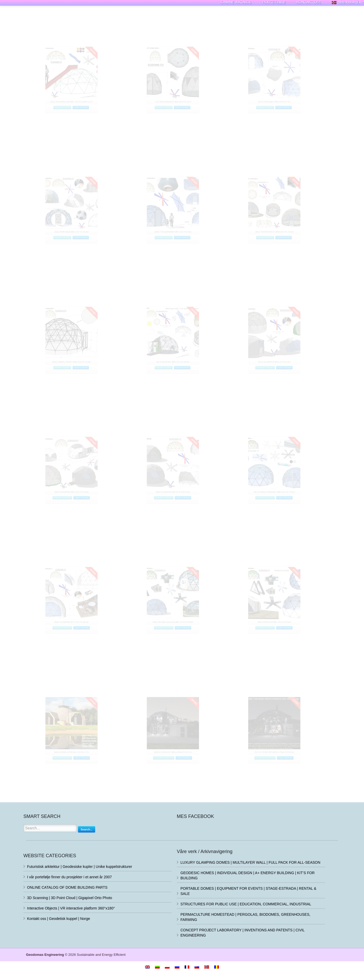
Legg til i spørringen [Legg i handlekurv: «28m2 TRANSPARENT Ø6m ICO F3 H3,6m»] (291, 260)
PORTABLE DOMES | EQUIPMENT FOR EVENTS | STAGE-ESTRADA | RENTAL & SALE (248, 891)
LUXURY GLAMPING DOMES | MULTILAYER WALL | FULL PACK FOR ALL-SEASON (250, 862)
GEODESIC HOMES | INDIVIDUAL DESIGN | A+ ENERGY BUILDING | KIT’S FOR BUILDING (248, 875)
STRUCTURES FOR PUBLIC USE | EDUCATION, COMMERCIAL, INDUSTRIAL (246, 904)
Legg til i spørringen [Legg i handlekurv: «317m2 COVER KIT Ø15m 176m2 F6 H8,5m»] (294, 781)
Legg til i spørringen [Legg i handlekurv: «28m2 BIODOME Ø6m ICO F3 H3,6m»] (190, 390)
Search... (87, 829)
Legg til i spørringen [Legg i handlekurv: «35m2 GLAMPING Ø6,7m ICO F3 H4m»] (191, 521)
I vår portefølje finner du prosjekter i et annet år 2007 (69, 877)
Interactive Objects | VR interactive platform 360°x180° (71, 908)
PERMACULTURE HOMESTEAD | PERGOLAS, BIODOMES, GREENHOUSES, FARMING (245, 917)
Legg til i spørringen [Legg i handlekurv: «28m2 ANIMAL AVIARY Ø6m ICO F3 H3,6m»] (89, 390)
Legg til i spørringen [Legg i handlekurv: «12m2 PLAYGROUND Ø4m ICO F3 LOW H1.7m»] (89, 130)
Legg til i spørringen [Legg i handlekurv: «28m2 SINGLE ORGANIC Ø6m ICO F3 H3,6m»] (293, 521)
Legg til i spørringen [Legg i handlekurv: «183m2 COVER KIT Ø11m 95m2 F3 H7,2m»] (193, 781)
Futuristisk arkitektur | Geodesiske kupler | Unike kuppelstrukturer (80, 867)
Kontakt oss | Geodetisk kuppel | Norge (58, 919)
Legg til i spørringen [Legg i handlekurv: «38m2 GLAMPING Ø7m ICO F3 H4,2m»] (90, 651)
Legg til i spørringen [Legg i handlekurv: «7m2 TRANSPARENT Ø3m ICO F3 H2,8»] (190, 130)
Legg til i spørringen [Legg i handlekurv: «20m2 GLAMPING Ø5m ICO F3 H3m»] (293, 390)
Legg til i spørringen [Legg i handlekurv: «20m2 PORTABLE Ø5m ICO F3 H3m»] (291, 130)
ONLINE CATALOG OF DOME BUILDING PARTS (67, 887)
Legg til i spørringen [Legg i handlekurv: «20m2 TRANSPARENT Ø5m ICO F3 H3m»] (190, 260)
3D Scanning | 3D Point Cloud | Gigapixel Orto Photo (70, 898)
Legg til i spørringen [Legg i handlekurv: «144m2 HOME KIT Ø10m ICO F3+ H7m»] (90, 781)
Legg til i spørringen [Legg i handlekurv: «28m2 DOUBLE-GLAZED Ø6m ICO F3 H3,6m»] (191, 651)
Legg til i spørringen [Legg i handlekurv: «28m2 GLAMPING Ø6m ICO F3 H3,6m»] (90, 521)
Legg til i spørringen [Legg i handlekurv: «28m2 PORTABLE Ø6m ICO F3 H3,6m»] (89, 260)
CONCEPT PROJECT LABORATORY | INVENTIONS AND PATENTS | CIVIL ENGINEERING (242, 933)
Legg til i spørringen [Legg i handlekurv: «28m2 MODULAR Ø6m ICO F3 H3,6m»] (293, 651)
